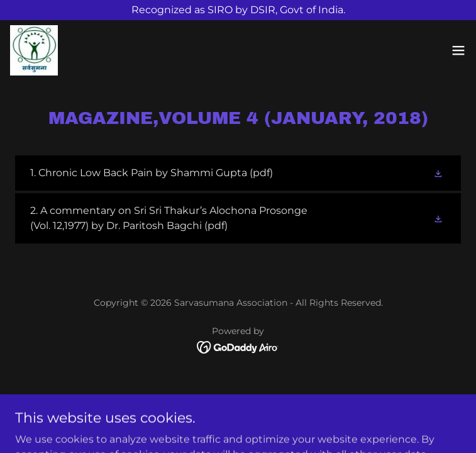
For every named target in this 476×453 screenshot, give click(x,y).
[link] (34, 50)
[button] (458, 50)
